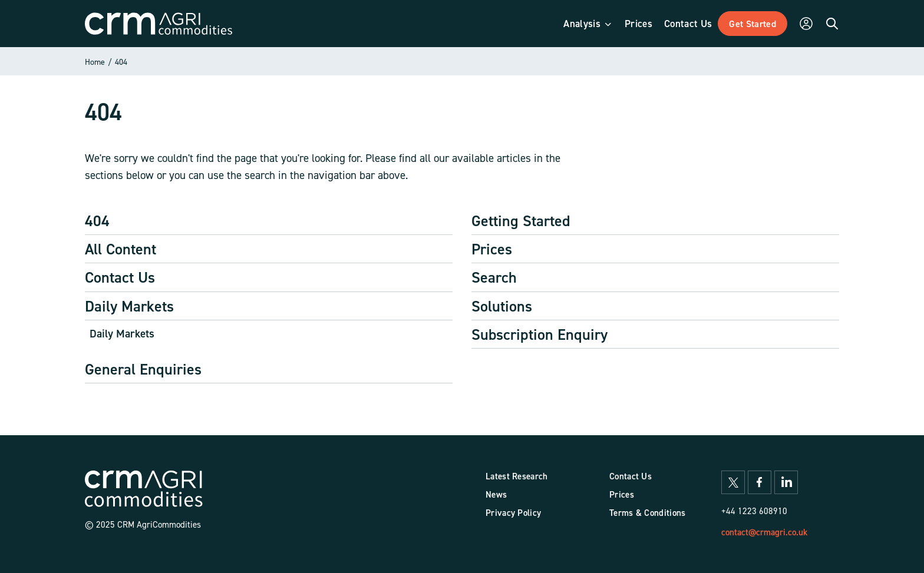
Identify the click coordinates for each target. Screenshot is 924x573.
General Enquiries (143, 369)
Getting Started (521, 221)
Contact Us (120, 277)
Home (95, 62)
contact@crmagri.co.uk (764, 532)
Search (494, 277)
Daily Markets (129, 306)
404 (121, 62)
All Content (121, 249)
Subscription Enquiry (539, 334)
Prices (492, 249)
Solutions (502, 306)
